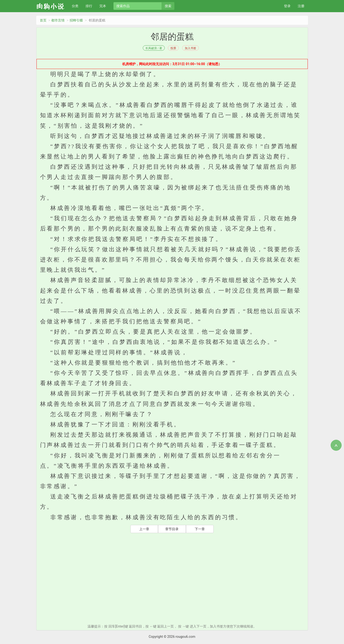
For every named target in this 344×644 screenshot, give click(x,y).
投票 (173, 48)
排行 (89, 6)
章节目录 (172, 529)
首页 (43, 20)
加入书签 (190, 48)
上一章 (144, 529)
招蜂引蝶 (76, 20)
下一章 (200, 529)
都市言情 (58, 20)
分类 (75, 6)
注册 (301, 6)
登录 (287, 6)
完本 (103, 6)
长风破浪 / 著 (154, 48)
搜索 (168, 6)
